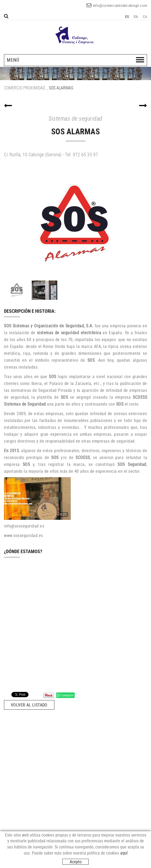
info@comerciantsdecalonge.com (120, 5)
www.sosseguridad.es (23, 535)
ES (127, 17)
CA (145, 17)
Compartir (65, 695)
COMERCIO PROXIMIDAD (25, 88)
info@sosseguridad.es (24, 526)
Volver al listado (29, 705)
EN (136, 17)
